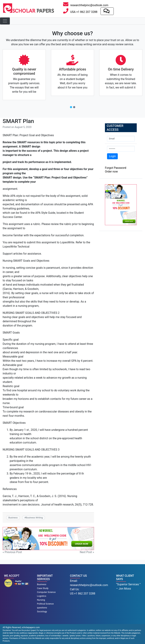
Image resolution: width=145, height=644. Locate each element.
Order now (111, 172)
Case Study (43, 588)
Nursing (41, 600)
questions (42, 608)
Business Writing (34, 518)
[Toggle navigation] (5, 21)
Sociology (42, 611)
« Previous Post (12, 552)
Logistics (42, 596)
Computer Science (46, 592)
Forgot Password (116, 168)
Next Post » (87, 552)
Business (13, 518)
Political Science (45, 604)
